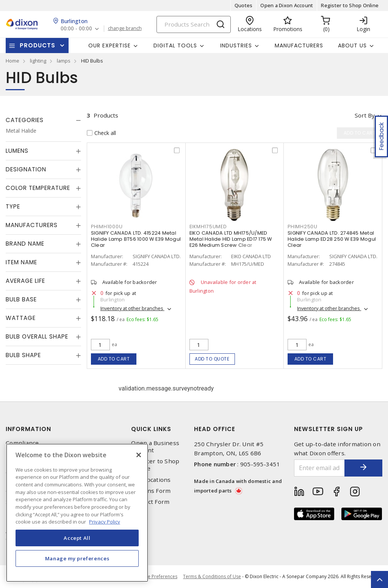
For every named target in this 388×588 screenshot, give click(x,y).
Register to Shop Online (350, 5)
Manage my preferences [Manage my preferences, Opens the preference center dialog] (77, 558)
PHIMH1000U (107, 227)
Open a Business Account (155, 447)
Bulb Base (21, 299)
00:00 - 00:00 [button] (76, 29)
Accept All (77, 538)
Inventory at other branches (132, 308)
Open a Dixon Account (287, 5)
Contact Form (150, 502)
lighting (38, 61)
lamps (64, 61)
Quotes (244, 5)
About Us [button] (352, 45)
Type (13, 206)
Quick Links (151, 429)
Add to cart (114, 359)
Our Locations (151, 480)
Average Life (25, 281)
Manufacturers (299, 45)
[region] (77, 513)
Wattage (21, 318)
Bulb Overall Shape (37, 336)
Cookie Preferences (156, 577)
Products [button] (38, 45)
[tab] (43, 120)
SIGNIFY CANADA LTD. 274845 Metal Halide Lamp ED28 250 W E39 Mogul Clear (332, 239)
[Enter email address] (320, 468)
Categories (25, 120)
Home (13, 61)
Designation (26, 169)
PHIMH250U (303, 227)
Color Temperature (38, 188)
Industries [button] (236, 45)
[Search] (194, 24)
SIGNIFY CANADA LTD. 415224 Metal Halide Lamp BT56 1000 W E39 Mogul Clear (136, 239)
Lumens (17, 151)
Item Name (21, 262)
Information (28, 429)
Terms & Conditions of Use (212, 576)
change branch (125, 28)
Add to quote (212, 359)
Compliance (22, 443)
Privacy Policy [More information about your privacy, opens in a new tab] (105, 522)
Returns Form (151, 491)
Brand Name (25, 244)
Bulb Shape (23, 355)
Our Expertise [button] (110, 45)
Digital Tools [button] (175, 45)
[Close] (139, 455)
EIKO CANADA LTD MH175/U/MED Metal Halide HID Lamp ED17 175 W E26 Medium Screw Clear (231, 239)
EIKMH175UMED (208, 227)
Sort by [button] (365, 115)
